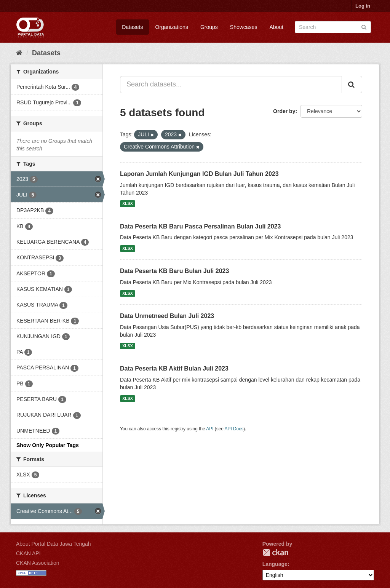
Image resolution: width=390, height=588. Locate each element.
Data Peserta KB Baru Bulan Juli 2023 (174, 271)
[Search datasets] (333, 27)
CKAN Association (38, 563)
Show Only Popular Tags (48, 445)
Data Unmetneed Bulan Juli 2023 (167, 316)
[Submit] (364, 26)
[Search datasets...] (231, 85)
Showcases (244, 27)
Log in (363, 6)
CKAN (275, 552)
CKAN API (28, 553)
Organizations (172, 27)
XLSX (127, 204)
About (276, 27)
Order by (284, 111)
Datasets (132, 27)
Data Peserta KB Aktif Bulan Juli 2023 (174, 368)
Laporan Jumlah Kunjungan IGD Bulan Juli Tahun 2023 (199, 174)
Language (275, 564)
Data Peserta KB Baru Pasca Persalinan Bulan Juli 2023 (200, 226)
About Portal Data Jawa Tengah (54, 544)
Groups (209, 27)
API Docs (234, 429)
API (210, 429)
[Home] (19, 53)
